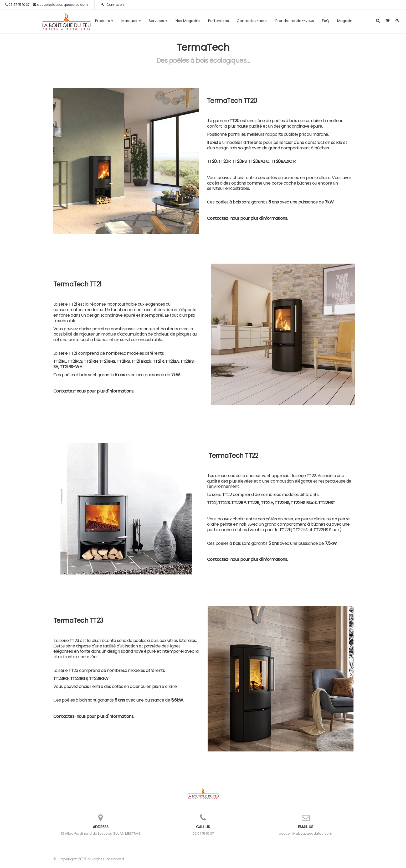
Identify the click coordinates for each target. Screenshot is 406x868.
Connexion (112, 5)
